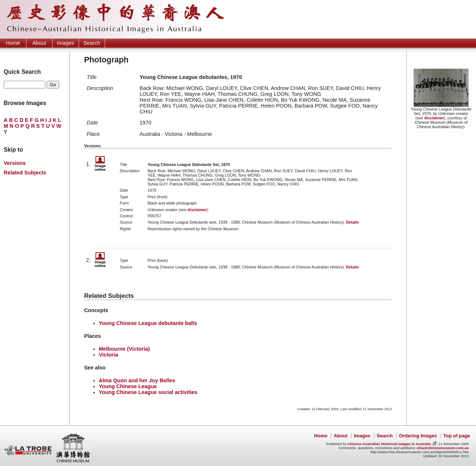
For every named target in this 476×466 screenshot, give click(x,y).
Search (92, 43)
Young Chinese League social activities (148, 392)
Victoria (109, 355)
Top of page (457, 436)
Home (13, 43)
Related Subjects (25, 173)
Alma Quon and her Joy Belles (137, 380)
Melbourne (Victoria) (124, 349)
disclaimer (434, 118)
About (39, 43)
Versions (15, 163)
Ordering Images (418, 436)
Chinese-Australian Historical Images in (389, 444)
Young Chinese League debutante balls (148, 323)
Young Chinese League (128, 386)
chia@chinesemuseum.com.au (443, 448)
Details (352, 222)
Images (66, 43)
